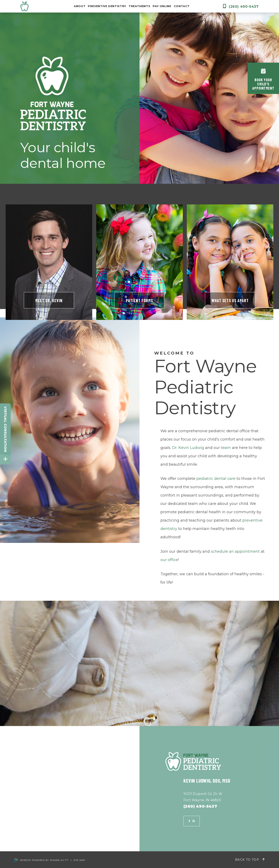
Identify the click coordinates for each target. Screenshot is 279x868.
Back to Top (250, 860)
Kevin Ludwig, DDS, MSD (207, 781)
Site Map (79, 860)
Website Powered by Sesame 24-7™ (41, 860)
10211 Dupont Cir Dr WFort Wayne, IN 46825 (203, 797)
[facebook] (189, 821)
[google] (194, 821)
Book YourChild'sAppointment (263, 79)
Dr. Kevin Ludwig (188, 448)
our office (169, 560)
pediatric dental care (216, 479)
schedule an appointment (235, 551)
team (226, 448)
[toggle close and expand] (5, 459)
